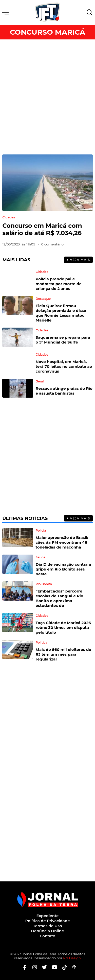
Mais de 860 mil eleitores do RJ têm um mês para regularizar (64, 654)
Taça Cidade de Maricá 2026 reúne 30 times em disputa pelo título (63, 628)
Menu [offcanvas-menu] (5, 13)
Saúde (41, 557)
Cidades (9, 217)
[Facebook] (23, 967)
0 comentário (52, 244)
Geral (40, 381)
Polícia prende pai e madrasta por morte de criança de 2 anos (59, 284)
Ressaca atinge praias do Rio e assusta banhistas (64, 391)
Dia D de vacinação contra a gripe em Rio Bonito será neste (63, 569)
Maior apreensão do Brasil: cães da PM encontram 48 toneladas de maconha (62, 542)
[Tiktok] (63, 967)
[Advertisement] (48, 97)
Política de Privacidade (47, 921)
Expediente (48, 916)
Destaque (43, 299)
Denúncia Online (48, 931)
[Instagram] (33, 967)
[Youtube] (53, 967)
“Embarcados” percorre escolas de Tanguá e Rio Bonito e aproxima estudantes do (60, 598)
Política (42, 643)
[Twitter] (42, 967)
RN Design (72, 958)
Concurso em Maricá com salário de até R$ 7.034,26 (42, 229)
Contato (48, 936)
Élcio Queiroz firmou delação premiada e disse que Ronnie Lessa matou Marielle (61, 313)
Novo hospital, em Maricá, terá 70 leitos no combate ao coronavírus (64, 366)
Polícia (41, 531)
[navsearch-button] (88, 12)
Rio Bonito (44, 584)
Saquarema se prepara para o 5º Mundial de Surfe (63, 340)
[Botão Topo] (72, 967)
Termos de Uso (47, 926)
